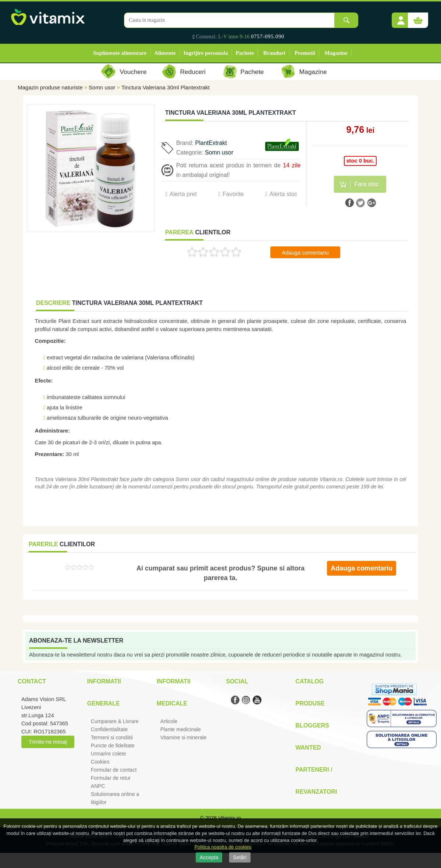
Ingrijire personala (206, 53)
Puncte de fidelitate (113, 746)
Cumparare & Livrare (115, 721)
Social (237, 681)
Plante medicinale (181, 729)
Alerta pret (183, 194)
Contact (32, 681)
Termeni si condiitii (112, 737)
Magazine (336, 53)
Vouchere (133, 72)
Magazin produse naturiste (50, 87)
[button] (401, 18)
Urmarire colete (109, 754)
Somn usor (102, 87)
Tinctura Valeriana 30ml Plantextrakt (166, 87)
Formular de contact (114, 770)
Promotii (305, 53)
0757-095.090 (268, 36)
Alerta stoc (283, 194)
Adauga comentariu (305, 253)
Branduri (274, 53)
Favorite (233, 194)
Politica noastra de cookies (223, 847)
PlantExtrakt (211, 143)
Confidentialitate (109, 729)
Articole (169, 721)
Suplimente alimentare (120, 53)
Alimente (165, 53)
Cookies (100, 762)
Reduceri (193, 72)
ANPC (98, 786)
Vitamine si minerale (184, 737)
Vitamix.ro (230, 818)
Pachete (245, 53)
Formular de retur (111, 778)
